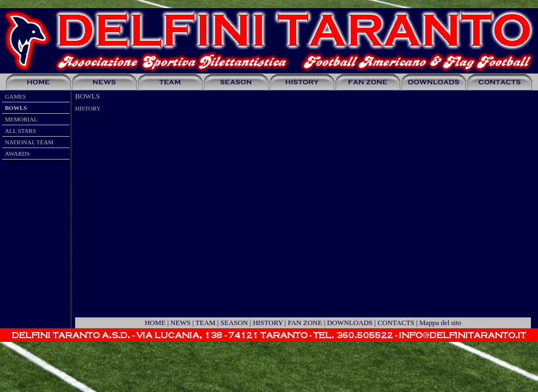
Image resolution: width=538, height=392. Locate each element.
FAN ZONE (305, 323)
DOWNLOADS (350, 323)
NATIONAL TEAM (29, 142)
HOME (155, 323)
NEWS (181, 323)
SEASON (234, 323)
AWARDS (17, 154)
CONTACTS (396, 323)
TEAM (206, 323)
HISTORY (268, 323)
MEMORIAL (21, 119)
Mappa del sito (440, 323)
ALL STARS (20, 131)
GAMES (16, 96)
